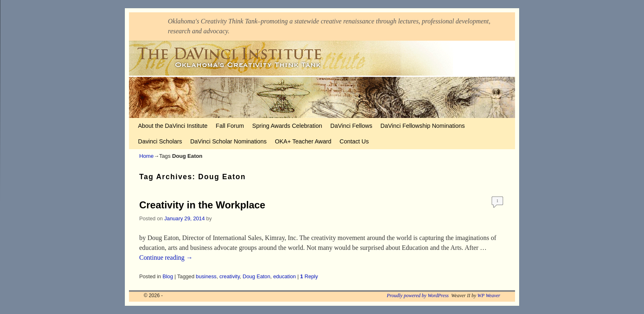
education (284, 276)
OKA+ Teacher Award (303, 141)
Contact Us (354, 141)
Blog (168, 276)
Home (146, 156)
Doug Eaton (256, 276)
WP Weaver (489, 296)
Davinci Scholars (160, 141)
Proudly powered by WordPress (418, 296)
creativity (229, 276)
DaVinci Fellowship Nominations (422, 126)
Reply (309, 276)
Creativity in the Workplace (202, 205)
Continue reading (166, 257)
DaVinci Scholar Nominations (228, 141)
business (206, 276)
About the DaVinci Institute (173, 126)
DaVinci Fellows (351, 126)
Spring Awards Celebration (287, 126)
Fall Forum (230, 126)
